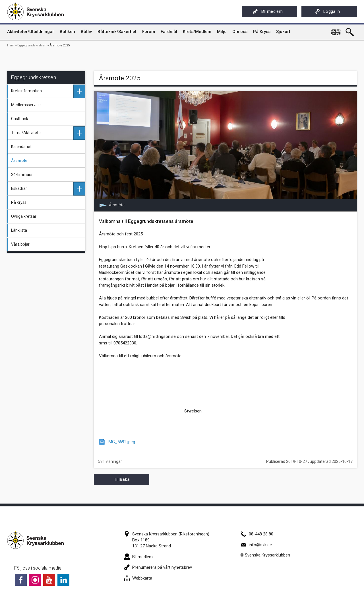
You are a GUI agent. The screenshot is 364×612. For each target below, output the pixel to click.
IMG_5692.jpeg (121, 442)
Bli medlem (268, 11)
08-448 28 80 (257, 534)
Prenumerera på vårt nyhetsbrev (158, 567)
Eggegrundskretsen (32, 45)
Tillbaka (122, 479)
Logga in (327, 11)
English (336, 30)
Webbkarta (138, 578)
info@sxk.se (256, 545)
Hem (11, 45)
